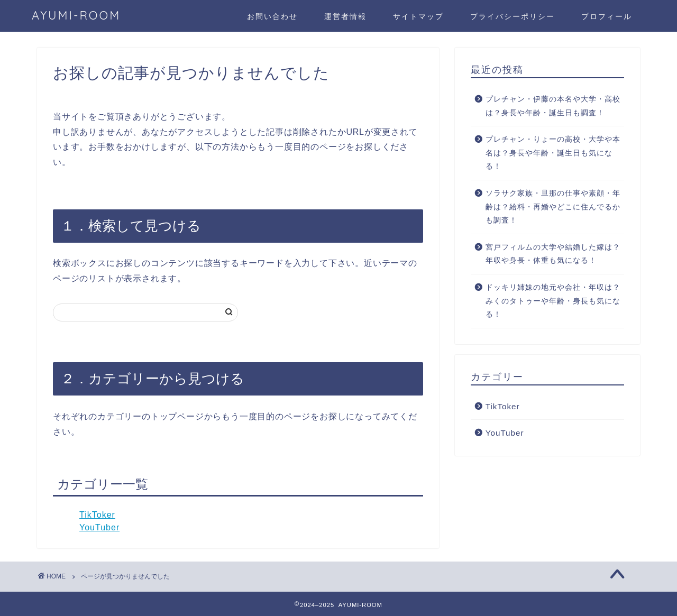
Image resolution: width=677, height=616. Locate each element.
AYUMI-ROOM (76, 15)
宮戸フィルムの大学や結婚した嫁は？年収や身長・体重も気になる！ (553, 254)
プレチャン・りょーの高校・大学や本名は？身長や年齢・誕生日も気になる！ (553, 153)
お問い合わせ (272, 16)
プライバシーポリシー (513, 16)
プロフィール (607, 16)
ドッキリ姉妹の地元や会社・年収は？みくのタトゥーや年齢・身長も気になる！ (553, 301)
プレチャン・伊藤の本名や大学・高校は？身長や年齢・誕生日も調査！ (553, 106)
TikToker (97, 515)
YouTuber (99, 527)
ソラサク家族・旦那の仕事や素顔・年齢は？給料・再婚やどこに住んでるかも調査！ (553, 207)
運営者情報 (345, 16)
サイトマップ (418, 16)
